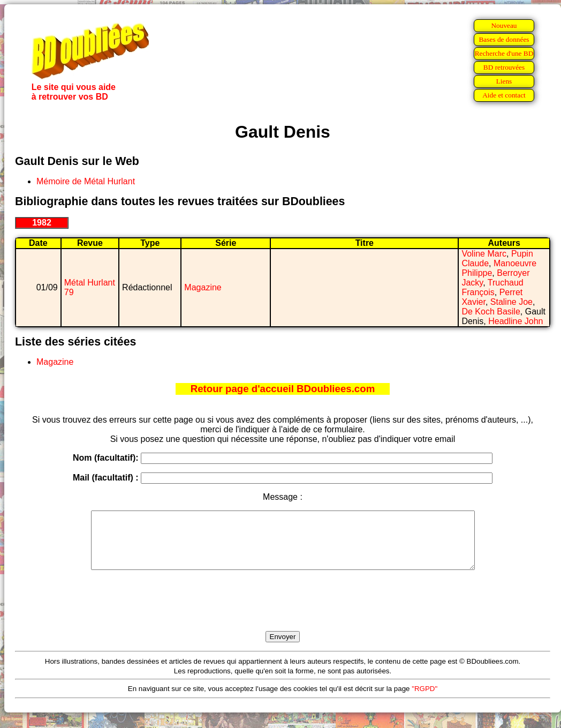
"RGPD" (424, 700)
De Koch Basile (491, 312)
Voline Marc (484, 254)
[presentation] (283, 613)
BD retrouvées (504, 67)
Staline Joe (511, 302)
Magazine (203, 287)
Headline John (515, 321)
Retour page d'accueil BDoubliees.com (283, 389)
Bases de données (504, 39)
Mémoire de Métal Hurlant (86, 181)
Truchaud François (492, 287)
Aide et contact (504, 95)
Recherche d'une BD (504, 53)
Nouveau (504, 25)
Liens (504, 81)
